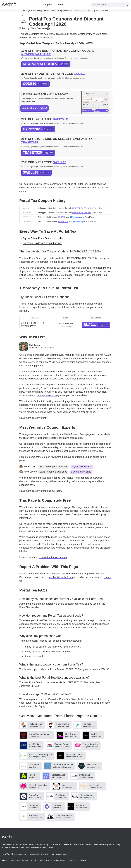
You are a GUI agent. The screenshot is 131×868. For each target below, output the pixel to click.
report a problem (81, 412)
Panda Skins (26, 275)
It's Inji (66, 278)
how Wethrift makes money (53, 557)
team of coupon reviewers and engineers (81, 372)
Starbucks (86, 268)
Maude (69, 275)
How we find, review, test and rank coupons (48, 854)
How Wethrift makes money (14, 854)
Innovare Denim (40, 271)
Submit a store (45, 860)
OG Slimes (50, 275)
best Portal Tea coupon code (39, 258)
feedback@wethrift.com (61, 577)
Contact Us (15, 860)
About (60, 5)
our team (56, 491)
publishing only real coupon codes (64, 392)
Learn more (104, 11)
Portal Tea (54, 34)
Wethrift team (44, 188)
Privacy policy (60, 860)
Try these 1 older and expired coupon (43, 243)
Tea (21, 15)
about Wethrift (39, 418)
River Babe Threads (47, 278)
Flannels (39, 275)
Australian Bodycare (84, 275)
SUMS (61, 275)
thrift (9, 4)
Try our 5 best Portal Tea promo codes (43, 238)
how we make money (48, 395)
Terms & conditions (78, 860)
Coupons (48, 5)
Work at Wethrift (29, 860)
